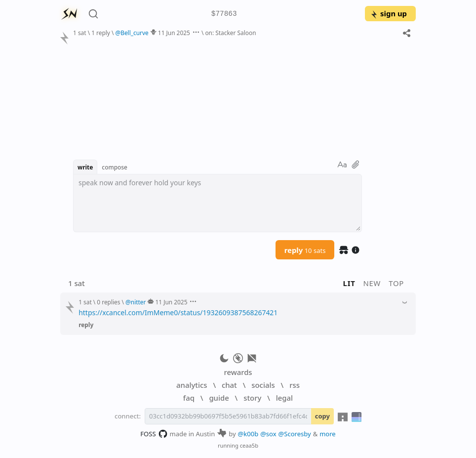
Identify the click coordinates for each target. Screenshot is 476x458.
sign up (388, 13)
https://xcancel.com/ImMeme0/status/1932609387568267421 (178, 312)
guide (219, 398)
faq (189, 398)
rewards (238, 372)
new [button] (372, 283)
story (252, 398)
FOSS (154, 434)
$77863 (224, 14)
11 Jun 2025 (174, 33)
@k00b (248, 434)
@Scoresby (295, 434)
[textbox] (218, 203)
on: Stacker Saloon (230, 33)
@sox (268, 434)
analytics (192, 385)
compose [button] (115, 167)
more (328, 434)
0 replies (108, 302)
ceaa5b (249, 445)
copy (322, 416)
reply (305, 250)
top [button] (396, 283)
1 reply (101, 33)
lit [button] (349, 283)
